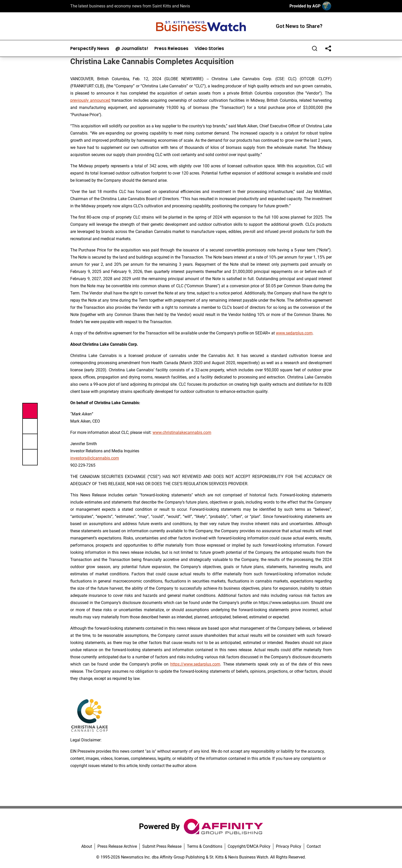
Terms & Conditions (205, 846)
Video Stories (209, 49)
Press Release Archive (117, 846)
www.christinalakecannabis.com (182, 432)
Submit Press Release (162, 846)
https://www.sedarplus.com (195, 664)
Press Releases (171, 49)
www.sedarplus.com (294, 333)
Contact (314, 846)
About (87, 846)
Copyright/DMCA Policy (249, 846)
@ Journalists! (132, 49)
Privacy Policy (289, 846)
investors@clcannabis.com (95, 458)
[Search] (315, 48)
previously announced (90, 100)
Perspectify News (90, 49)
